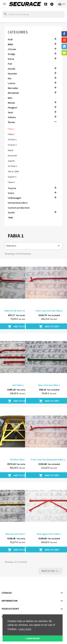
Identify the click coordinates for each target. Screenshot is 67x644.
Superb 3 (12, 177)
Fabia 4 (11, 182)
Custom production (19, 208)
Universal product (18, 203)
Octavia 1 (12, 139)
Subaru (12, 117)
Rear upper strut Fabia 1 (49, 534)
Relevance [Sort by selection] (33, 246)
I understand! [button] (32, 638)
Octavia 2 (12, 145)
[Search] (33, 14)
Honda (12, 69)
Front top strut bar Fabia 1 (49, 311)
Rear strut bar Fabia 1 (49, 385)
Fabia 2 (11, 134)
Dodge (11, 54)
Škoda (11, 122)
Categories (18, 32)
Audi (10, 39)
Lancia (12, 83)
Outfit (11, 212)
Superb (11, 161)
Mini (10, 98)
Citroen (12, 49)
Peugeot (13, 107)
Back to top (50, 571)
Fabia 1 (11, 129)
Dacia (11, 59)
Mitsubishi (13, 93)
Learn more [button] (25, 629)
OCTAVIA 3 (13, 166)
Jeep (10, 217)
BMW (10, 44)
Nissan (11, 103)
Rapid (10, 150)
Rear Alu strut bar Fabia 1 (18, 534)
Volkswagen (14, 198)
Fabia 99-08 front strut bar (18, 311)
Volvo (11, 193)
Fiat (10, 64)
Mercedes (13, 88)
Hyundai (12, 73)
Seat (10, 112)
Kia (10, 78)
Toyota (12, 188)
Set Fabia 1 (18, 385)
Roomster (13, 156)
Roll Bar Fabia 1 (18, 460)
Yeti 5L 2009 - (14, 171)
